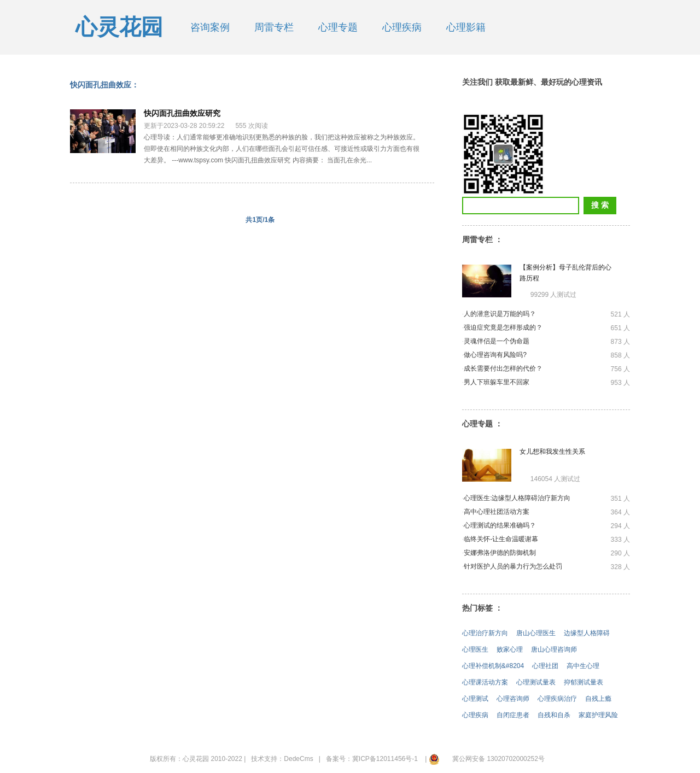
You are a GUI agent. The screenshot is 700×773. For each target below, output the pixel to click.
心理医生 (475, 649)
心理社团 (545, 666)
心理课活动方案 (485, 682)
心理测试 (475, 699)
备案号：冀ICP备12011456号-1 (372, 759)
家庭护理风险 (598, 715)
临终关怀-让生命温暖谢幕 (501, 539)
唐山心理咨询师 (554, 649)
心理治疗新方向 (485, 633)
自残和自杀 (554, 715)
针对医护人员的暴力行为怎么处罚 (513, 566)
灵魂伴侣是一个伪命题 (497, 341)
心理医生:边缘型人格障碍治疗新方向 (517, 498)
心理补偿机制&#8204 (493, 666)
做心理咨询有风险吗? (495, 355)
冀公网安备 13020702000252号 (498, 759)
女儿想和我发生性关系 (552, 452)
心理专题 (338, 27)
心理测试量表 (536, 682)
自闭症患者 (513, 715)
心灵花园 (119, 27)
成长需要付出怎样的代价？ (503, 368)
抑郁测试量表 (584, 682)
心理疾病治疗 (557, 699)
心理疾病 (402, 27)
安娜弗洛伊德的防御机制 (500, 553)
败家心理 (510, 649)
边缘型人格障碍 (587, 633)
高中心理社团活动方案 (497, 512)
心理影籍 (466, 27)
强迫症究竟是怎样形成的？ (503, 327)
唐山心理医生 (536, 633)
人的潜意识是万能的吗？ (500, 314)
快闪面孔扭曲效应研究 (182, 113)
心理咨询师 (513, 699)
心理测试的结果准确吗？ (500, 525)
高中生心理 (583, 666)
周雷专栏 (274, 27)
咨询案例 (210, 27)
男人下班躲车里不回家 (497, 382)
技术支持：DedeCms (282, 759)
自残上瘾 (598, 699)
